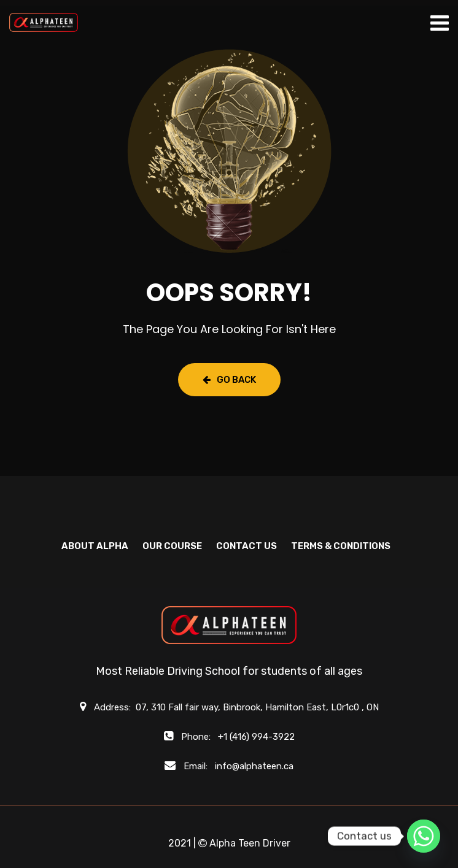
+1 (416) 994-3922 (256, 737)
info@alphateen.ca (254, 766)
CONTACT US (246, 546)
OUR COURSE (172, 546)
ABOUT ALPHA (95, 546)
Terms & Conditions (341, 546)
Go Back (229, 380)
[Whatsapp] (424, 836)
